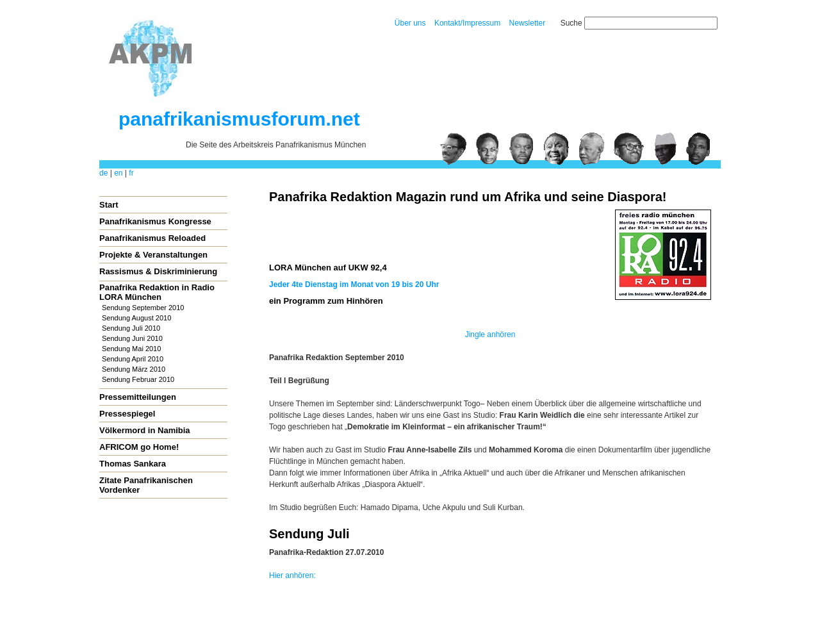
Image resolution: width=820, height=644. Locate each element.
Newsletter (528, 23)
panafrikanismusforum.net (239, 119)
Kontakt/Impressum (467, 23)
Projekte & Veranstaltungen (153, 255)
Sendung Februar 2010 (138, 379)
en (118, 173)
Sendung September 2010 (143, 308)
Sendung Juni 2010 (132, 338)
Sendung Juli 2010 (131, 328)
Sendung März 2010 (134, 369)
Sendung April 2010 (133, 359)
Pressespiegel (127, 414)
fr (131, 173)
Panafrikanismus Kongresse (155, 221)
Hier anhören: (292, 575)
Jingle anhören (490, 334)
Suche (571, 23)
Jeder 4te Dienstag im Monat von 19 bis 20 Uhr (354, 285)
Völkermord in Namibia (145, 430)
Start (109, 205)
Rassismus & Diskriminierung (158, 271)
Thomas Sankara (133, 464)
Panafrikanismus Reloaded (152, 238)
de (103, 173)
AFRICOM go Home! (139, 447)
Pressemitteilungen (138, 397)
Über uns (410, 23)
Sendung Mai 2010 (131, 349)
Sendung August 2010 (136, 318)
